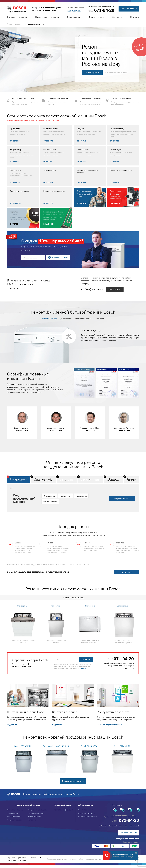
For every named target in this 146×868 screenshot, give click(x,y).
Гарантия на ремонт (84, 319)
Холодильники (74, 17)
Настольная (81, 496)
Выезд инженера (50, 319)
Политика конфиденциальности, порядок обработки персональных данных (76, 859)
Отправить (86, 659)
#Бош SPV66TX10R (46, 564)
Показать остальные (72, 781)
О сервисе (117, 17)
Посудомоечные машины (47, 17)
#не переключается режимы (69, 564)
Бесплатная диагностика (88, 817)
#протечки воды (28, 564)
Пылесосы (32, 820)
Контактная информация (63, 810)
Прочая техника (97, 17)
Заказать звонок (129, 9)
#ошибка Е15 (13, 564)
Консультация (115, 289)
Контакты (135, 17)
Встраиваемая (50, 502)
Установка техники (14, 817)
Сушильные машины (36, 813)
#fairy (86, 564)
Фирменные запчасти (86, 813)
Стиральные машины (17, 17)
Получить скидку (60, 257)
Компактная (66, 496)
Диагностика (66, 319)
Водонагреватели (34, 817)
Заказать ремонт (92, 72)
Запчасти (100, 319)
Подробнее (12, 725)
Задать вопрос (126, 572)
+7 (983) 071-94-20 (96, 535)
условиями (83, 669)
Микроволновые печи (15, 820)
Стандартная (49, 496)
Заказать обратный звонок (109, 725)
